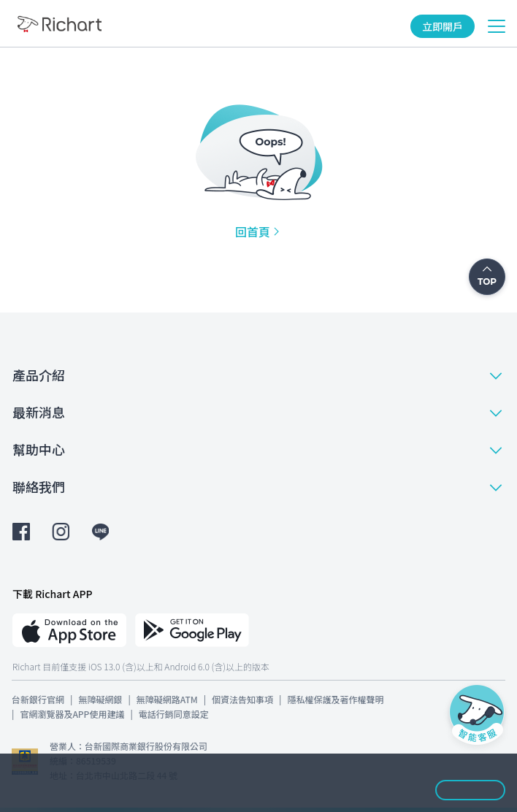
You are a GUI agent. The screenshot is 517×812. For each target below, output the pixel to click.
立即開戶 (443, 26)
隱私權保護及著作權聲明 (335, 699)
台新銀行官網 (38, 699)
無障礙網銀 (100, 699)
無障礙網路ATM (167, 699)
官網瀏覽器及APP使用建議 (72, 714)
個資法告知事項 (242, 699)
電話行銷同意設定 (174, 714)
